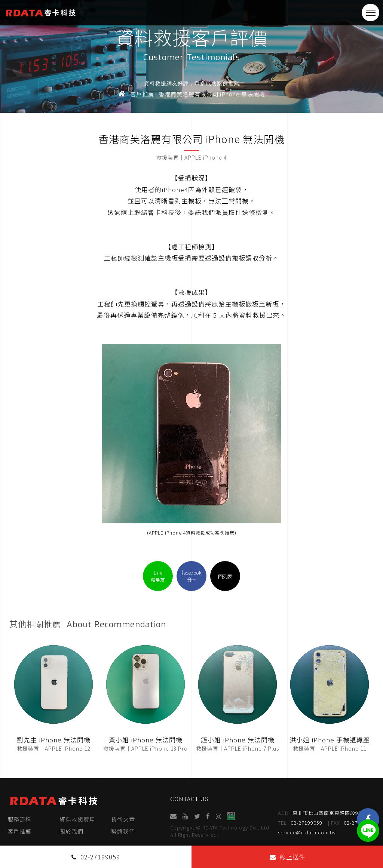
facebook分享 (191, 576)
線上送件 (287, 857)
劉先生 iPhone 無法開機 (54, 740)
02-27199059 (301, 823)
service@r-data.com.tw (307, 832)
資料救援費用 (77, 819)
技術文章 (123, 819)
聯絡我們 (123, 831)
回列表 (225, 576)
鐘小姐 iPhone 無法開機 (238, 740)
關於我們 (71, 831)
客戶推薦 (19, 831)
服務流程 (19, 819)
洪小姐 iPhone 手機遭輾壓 (330, 740)
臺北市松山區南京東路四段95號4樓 (327, 813)
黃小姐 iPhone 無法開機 (146, 740)
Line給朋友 (158, 576)
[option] (191, 56)
